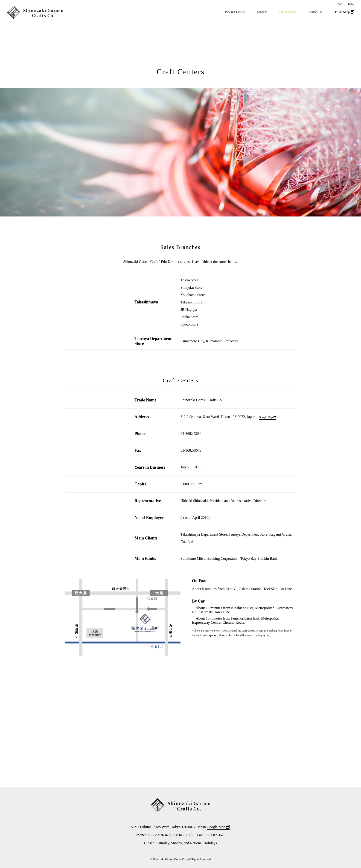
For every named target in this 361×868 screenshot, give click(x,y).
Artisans (262, 12)
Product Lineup (235, 12)
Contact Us (315, 12)
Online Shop (344, 12)
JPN (340, 4)
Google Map (268, 417)
